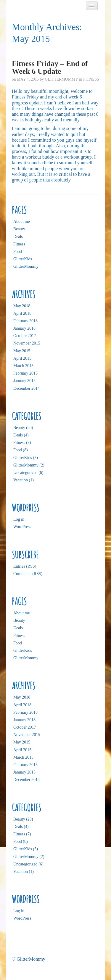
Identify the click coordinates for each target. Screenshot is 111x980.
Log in (19, 519)
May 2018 (22, 306)
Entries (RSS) (25, 566)
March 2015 (23, 366)
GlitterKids (23, 259)
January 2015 (24, 381)
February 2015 (25, 373)
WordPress (22, 527)
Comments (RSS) (28, 574)
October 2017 (25, 336)
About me (22, 221)
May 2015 (22, 351)
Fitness (91, 79)
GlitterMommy (62, 79)
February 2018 (25, 321)
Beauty (19, 229)
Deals (18, 237)
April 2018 (22, 313)
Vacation (21, 480)
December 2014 (26, 388)
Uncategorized (25, 473)
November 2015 (27, 343)
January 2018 (24, 328)
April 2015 (22, 358)
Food (18, 252)
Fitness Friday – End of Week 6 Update (50, 67)
